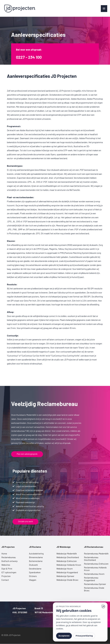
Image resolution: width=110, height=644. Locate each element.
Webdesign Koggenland (67, 572)
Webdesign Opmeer (65, 576)
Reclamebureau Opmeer (95, 584)
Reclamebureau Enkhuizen (96, 564)
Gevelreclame (35, 569)
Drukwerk (33, 565)
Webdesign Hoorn (65, 569)
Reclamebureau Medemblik (96, 553)
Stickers (33, 576)
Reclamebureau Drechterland (91, 559)
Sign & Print (7, 569)
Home (4, 553)
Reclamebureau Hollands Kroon (95, 569)
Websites (6, 565)
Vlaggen (33, 580)
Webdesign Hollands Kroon (69, 565)
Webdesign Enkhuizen (67, 561)
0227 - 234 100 (30, 57)
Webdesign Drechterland (68, 557)
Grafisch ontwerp (9, 561)
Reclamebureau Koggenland (91, 579)
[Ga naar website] (103, 607)
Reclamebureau (9, 557)
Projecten (6, 576)
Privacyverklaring (84, 636)
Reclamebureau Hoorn (94, 574)
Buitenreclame (36, 561)
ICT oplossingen (9, 572)
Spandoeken (35, 572)
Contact (5, 580)
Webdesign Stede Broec (67, 580)
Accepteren (64, 636)
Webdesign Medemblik (67, 553)
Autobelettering (36, 553)
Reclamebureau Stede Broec (94, 589)
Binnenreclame (36, 557)
